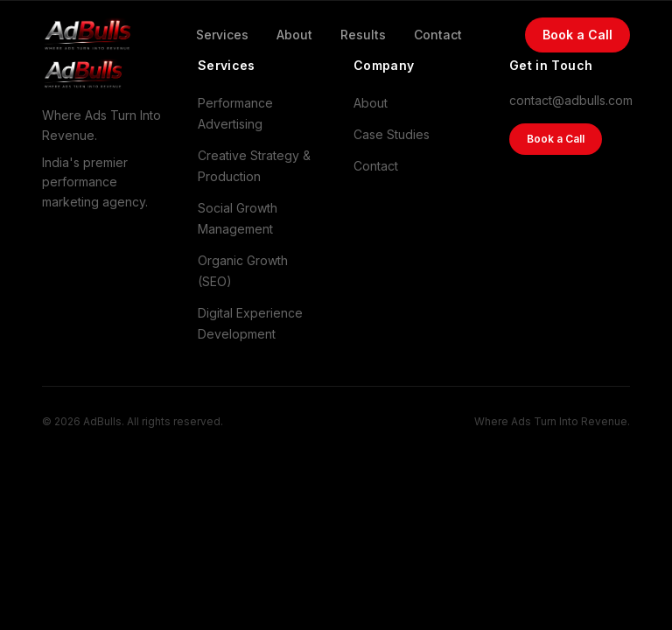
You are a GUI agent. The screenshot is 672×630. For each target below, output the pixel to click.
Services (222, 34)
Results (363, 34)
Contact (438, 34)
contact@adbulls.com (570, 100)
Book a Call (577, 34)
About (294, 34)
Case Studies (392, 134)
